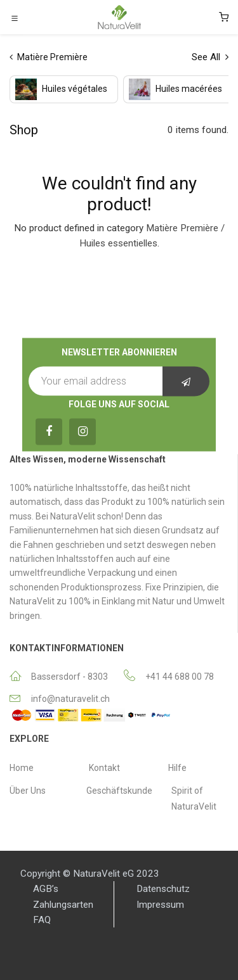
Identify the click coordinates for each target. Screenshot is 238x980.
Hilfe (177, 768)
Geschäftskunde (119, 791)
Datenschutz (163, 889)
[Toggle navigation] (15, 18)
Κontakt (104, 768)
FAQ (42, 920)
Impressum (160, 905)
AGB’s (46, 889)
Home (22, 768)
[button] (186, 382)
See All (210, 57)
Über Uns (28, 791)
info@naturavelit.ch (70, 699)
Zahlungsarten (63, 905)
